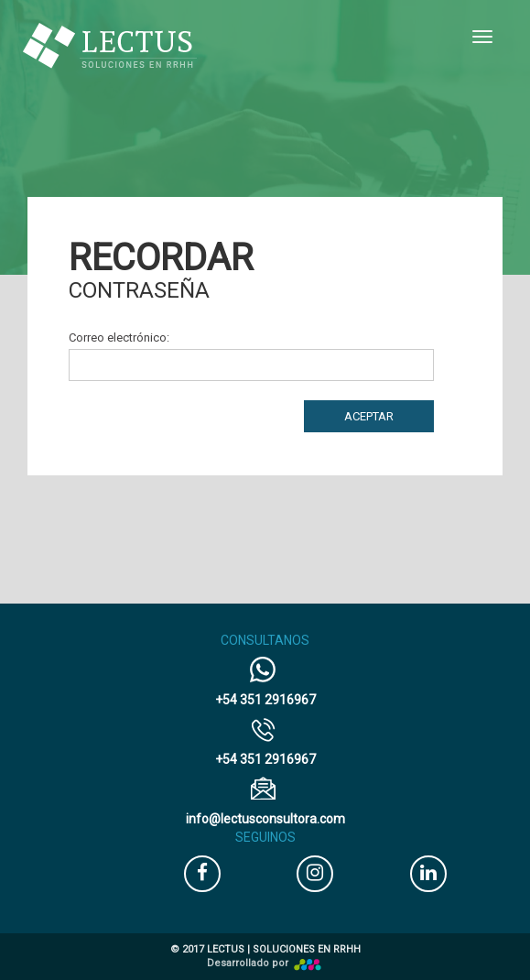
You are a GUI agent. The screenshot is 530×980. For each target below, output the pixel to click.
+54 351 (265, 700)
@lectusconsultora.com (265, 819)
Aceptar (369, 416)
